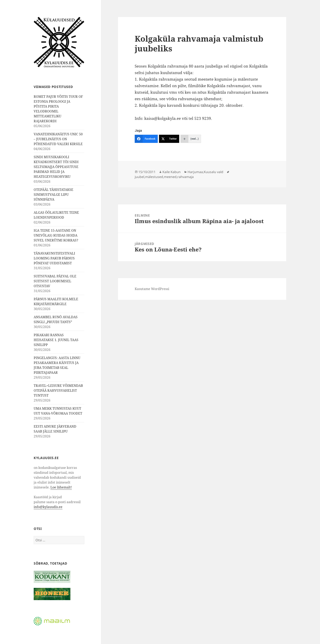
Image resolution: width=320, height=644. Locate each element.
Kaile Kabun (172, 172)
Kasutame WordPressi (152, 289)
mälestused (154, 177)
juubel (139, 177)
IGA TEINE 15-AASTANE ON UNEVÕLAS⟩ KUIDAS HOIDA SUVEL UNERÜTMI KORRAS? (56, 235)
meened (170, 177)
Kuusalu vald (213, 172)
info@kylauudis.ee (48, 507)
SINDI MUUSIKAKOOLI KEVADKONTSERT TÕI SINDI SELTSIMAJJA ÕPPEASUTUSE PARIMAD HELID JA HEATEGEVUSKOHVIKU (56, 167)
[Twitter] (169, 139)
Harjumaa (195, 172)
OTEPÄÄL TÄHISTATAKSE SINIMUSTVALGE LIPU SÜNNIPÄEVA (53, 195)
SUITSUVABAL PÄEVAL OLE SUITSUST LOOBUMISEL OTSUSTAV (55, 281)
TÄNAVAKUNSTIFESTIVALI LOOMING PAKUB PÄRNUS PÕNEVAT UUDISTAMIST (54, 258)
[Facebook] (146, 139)
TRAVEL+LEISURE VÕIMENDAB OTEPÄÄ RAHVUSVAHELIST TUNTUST (58, 390)
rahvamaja (186, 177)
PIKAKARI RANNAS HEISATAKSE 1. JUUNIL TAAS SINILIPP (56, 340)
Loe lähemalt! (61, 487)
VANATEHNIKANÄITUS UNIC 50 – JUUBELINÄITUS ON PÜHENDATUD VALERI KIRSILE (58, 139)
